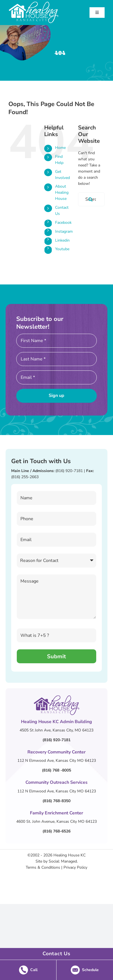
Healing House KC (70, 855)
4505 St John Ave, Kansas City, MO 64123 (57, 730)
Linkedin (62, 240)
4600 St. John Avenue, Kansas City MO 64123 (57, 821)
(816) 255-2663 (25, 477)
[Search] (91, 199)
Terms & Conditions (43, 867)
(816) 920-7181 (69, 471)
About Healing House (62, 192)
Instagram (64, 231)
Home (60, 148)
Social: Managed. (63, 861)
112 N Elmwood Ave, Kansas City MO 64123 (57, 761)
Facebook (63, 223)
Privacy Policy (75, 867)
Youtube (62, 249)
